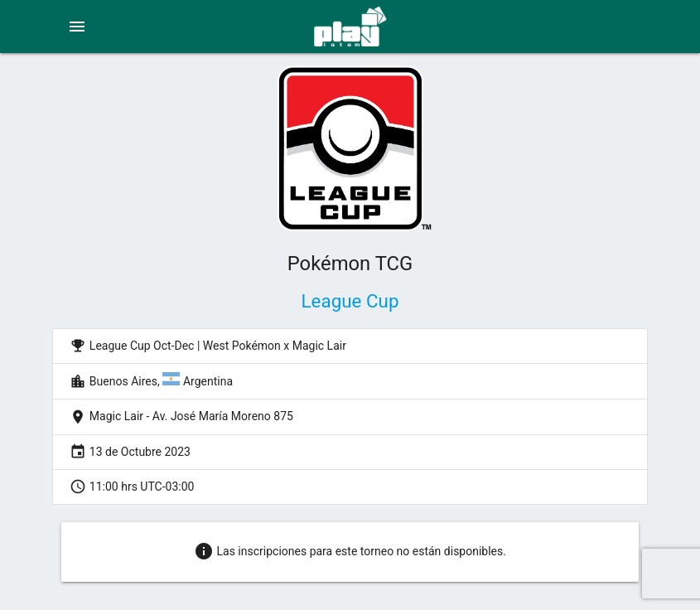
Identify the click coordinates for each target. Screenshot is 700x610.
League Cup (350, 301)
